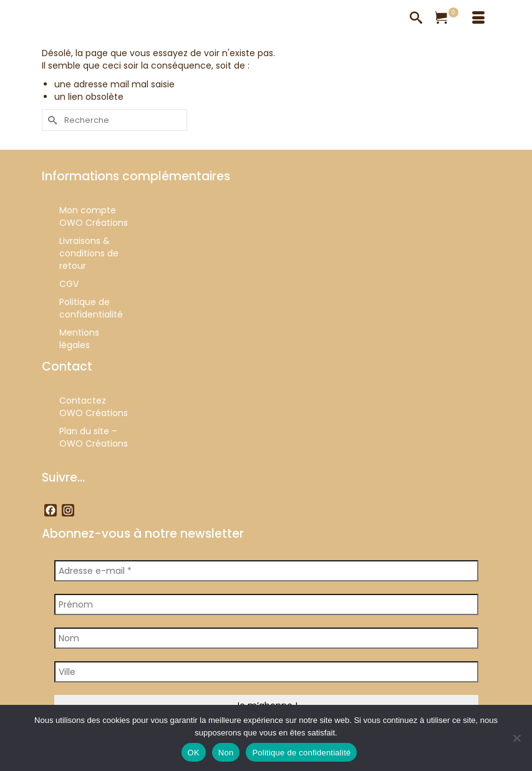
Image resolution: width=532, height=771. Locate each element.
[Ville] (266, 672)
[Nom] (266, 638)
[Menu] (478, 19)
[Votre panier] (447, 19)
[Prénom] (266, 604)
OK (194, 753)
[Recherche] (416, 19)
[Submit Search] (51, 120)
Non (226, 753)
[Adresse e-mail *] (266, 571)
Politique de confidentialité (301, 753)
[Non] (516, 738)
